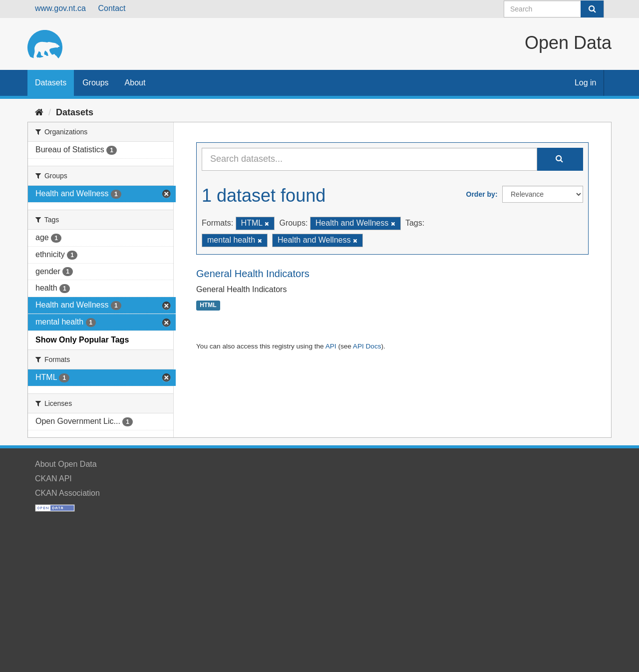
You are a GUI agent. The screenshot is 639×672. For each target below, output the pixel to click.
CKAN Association (67, 493)
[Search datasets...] (369, 159)
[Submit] (592, 9)
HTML (208, 306)
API (331, 346)
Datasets (51, 83)
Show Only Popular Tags (82, 340)
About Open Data (66, 464)
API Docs (367, 346)
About (135, 83)
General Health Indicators (253, 274)
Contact (112, 8)
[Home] (39, 112)
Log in (586, 83)
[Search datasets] (554, 9)
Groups (95, 83)
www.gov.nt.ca (60, 8)
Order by (481, 194)
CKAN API (53, 479)
